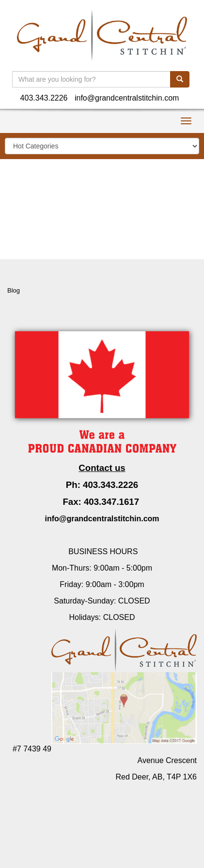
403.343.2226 (44, 98)
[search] (180, 79)
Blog (14, 290)
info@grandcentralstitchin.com (127, 98)
